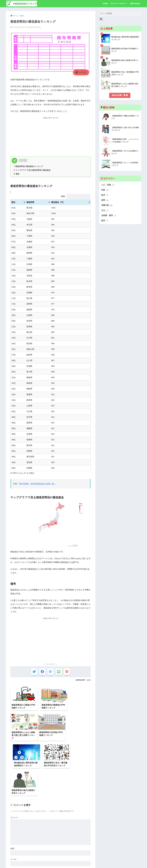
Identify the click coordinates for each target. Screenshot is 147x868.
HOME (105, 3)
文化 (105, 211)
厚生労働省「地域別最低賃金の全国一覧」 (37, 484)
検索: (76, 196)
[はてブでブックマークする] (50, 672)
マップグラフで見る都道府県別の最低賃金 (32, 170)
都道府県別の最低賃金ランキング (28, 166)
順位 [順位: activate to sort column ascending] (13, 202)
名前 (13, 822)
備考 (16, 174)
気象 (105, 190)
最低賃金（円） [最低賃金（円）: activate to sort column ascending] (58, 202)
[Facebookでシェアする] (42, 672)
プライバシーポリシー (119, 3)
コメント (14, 791)
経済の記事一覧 (120, 95)
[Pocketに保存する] (67, 672)
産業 (105, 200)
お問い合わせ (135, 3)
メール (14, 832)
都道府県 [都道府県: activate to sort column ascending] (30, 202)
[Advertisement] (51, 136)
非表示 (23, 160)
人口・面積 (108, 185)
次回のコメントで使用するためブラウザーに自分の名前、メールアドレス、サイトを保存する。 (50, 853)
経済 (89, 680)
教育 (105, 221)
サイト (13, 843)
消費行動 (107, 205)
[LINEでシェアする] (59, 672)
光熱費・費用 (109, 216)
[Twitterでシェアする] (34, 672)
